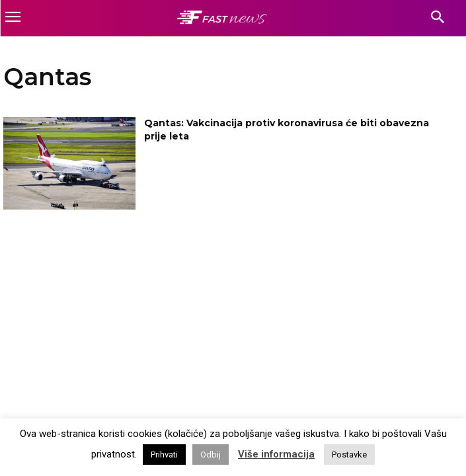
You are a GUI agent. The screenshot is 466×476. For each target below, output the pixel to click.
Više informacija (276, 454)
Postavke (349, 455)
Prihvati (164, 455)
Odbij (211, 455)
